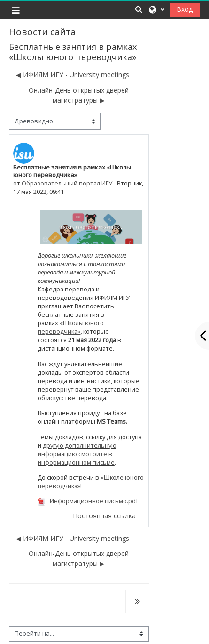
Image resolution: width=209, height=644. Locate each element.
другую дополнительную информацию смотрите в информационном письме (77, 454)
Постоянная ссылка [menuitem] (104, 516)
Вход (185, 9)
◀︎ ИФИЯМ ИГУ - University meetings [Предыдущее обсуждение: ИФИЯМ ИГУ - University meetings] (73, 75)
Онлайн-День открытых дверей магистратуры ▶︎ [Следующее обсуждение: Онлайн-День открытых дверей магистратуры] (79, 95)
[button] (139, 9)
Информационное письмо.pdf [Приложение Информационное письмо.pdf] (88, 501)
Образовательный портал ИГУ (67, 183)
